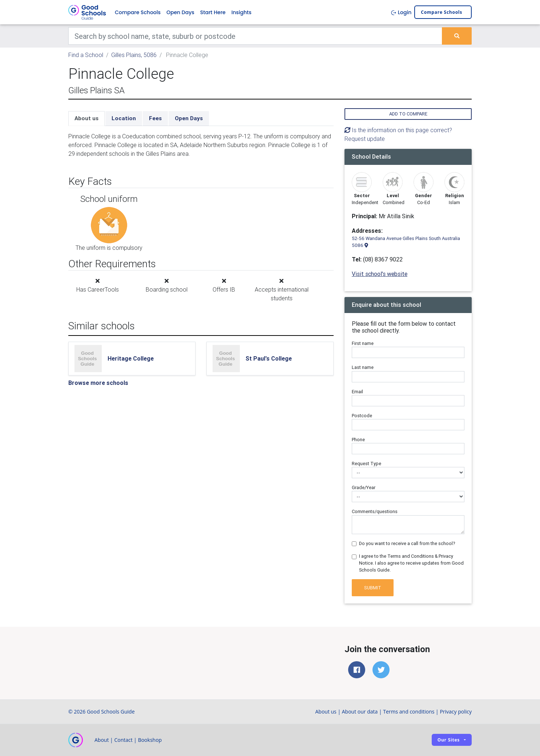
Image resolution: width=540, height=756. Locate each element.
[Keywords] (255, 36)
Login (401, 12)
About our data (360, 712)
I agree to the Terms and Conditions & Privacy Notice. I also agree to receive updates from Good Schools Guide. (411, 563)
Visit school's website (380, 274)
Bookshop (150, 740)
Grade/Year (364, 488)
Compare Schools (138, 12)
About (102, 740)
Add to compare (408, 114)
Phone (358, 440)
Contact (123, 740)
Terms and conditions (409, 712)
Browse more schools (98, 383)
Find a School (86, 55)
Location (124, 119)
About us (86, 119)
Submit (373, 588)
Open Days (180, 12)
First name (363, 344)
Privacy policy (456, 712)
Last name (363, 368)
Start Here (213, 12)
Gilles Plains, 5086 (134, 55)
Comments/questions (375, 512)
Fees (155, 119)
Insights (241, 12)
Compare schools (442, 13)
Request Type (366, 464)
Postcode (362, 416)
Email (357, 392)
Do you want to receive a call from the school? (407, 543)
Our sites (449, 740)
